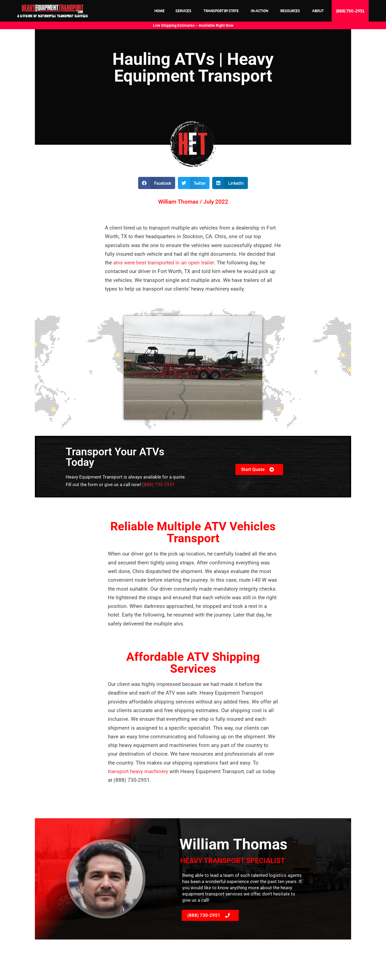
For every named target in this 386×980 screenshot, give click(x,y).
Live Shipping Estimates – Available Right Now (193, 25)
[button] (157, 183)
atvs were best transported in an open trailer (164, 263)
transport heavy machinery (139, 771)
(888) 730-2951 (159, 484)
